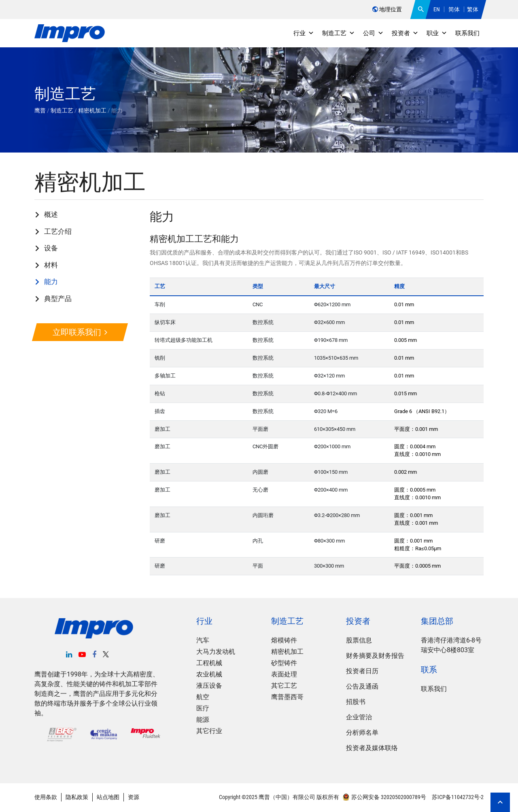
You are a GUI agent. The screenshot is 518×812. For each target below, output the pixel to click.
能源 (203, 720)
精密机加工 (287, 652)
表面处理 (284, 674)
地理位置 (387, 9)
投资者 (405, 33)
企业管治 (359, 717)
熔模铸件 (284, 640)
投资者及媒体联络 (372, 748)
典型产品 (58, 299)
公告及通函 (362, 686)
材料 (51, 265)
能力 (51, 282)
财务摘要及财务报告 (375, 656)
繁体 (473, 9)
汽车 (203, 640)
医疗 (203, 708)
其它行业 (209, 731)
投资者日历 (362, 671)
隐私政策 (77, 797)
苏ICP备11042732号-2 (457, 797)
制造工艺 (339, 33)
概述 (51, 214)
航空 (203, 697)
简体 (454, 9)
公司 (373, 33)
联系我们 (467, 33)
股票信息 (359, 640)
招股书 (356, 702)
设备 (51, 248)
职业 (437, 33)
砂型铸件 (284, 663)
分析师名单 (362, 732)
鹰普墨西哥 (287, 697)
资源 (134, 797)
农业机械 (209, 674)
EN (437, 9)
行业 (304, 33)
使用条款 (46, 797)
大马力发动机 (216, 652)
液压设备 (209, 686)
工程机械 (209, 663)
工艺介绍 (58, 231)
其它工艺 (284, 686)
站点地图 (108, 797)
